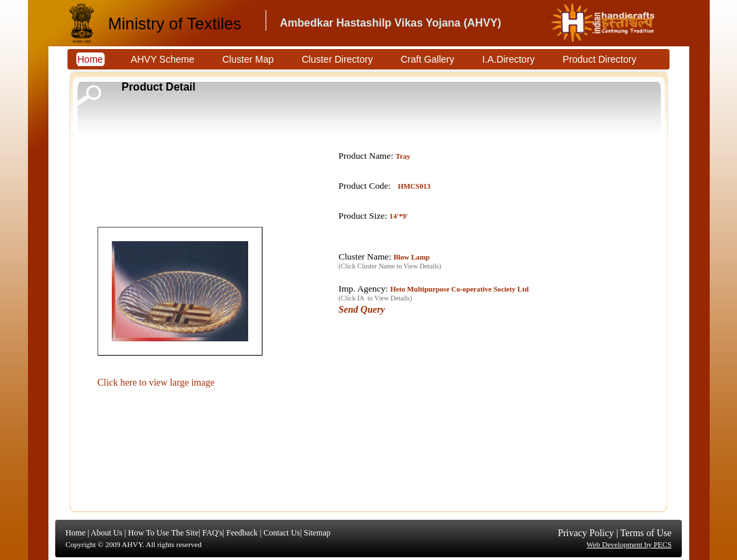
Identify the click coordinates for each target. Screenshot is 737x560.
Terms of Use (646, 533)
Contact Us (282, 533)
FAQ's (213, 533)
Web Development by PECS (629, 544)
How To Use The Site (163, 533)
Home (75, 533)
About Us (106, 533)
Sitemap (317, 533)
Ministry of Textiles (175, 24)
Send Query (362, 310)
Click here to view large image (156, 383)
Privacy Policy (586, 533)
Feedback (242, 533)
